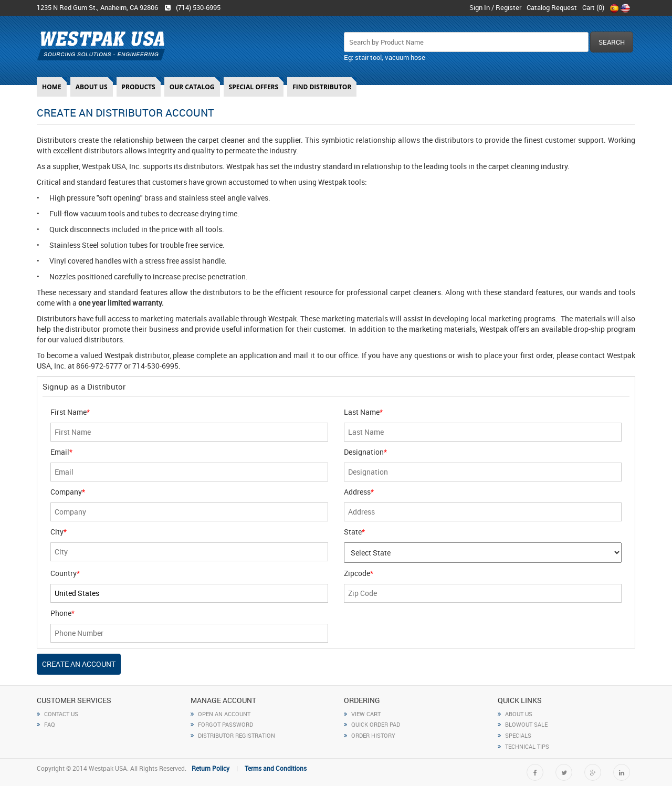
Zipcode (359, 573)
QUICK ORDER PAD (372, 724)
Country (65, 573)
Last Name (363, 412)
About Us (92, 87)
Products (139, 87)
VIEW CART (362, 714)
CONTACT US (57, 714)
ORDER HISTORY (370, 735)
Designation (365, 452)
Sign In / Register (495, 7)
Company (68, 492)
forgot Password (222, 724)
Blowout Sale (523, 724)
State (354, 532)
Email (61, 452)
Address (359, 492)
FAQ (46, 724)
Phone (62, 613)
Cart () (593, 7)
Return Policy (211, 768)
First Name (70, 412)
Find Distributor (322, 87)
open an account (220, 714)
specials (514, 735)
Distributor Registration (233, 735)
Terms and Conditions (276, 768)
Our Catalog (192, 87)
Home (52, 87)
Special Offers (254, 87)
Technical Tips (523, 746)
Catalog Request (552, 7)
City (59, 532)
